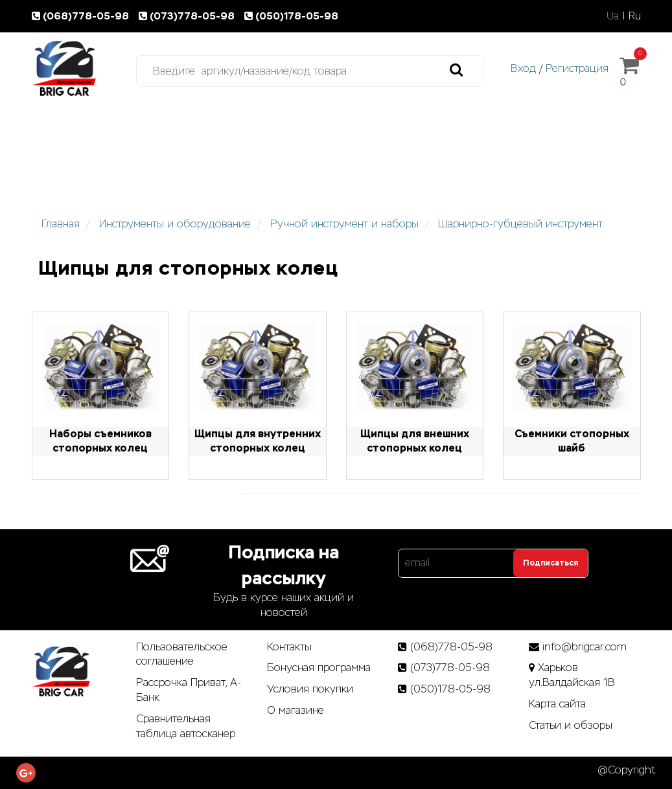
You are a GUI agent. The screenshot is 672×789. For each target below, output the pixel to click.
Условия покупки (310, 689)
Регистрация (577, 68)
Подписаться (550, 563)
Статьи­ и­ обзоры (571, 725)
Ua (613, 16)
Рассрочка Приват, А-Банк (189, 690)
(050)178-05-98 (293, 16)
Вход (523, 68)
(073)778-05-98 (189, 16)
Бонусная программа (319, 668)
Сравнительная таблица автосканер (186, 726)
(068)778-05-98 (83, 16)
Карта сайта (557, 704)
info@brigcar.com (585, 647)
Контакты (289, 647)
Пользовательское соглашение (182, 654)
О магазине (295, 710)
